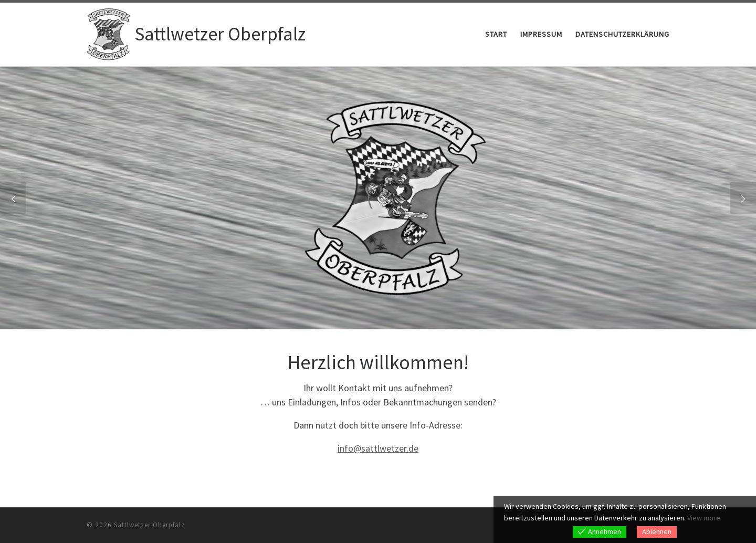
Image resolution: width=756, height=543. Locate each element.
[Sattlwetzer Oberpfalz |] (109, 32)
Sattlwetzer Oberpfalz (149, 525)
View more (704, 518)
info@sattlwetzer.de (378, 448)
